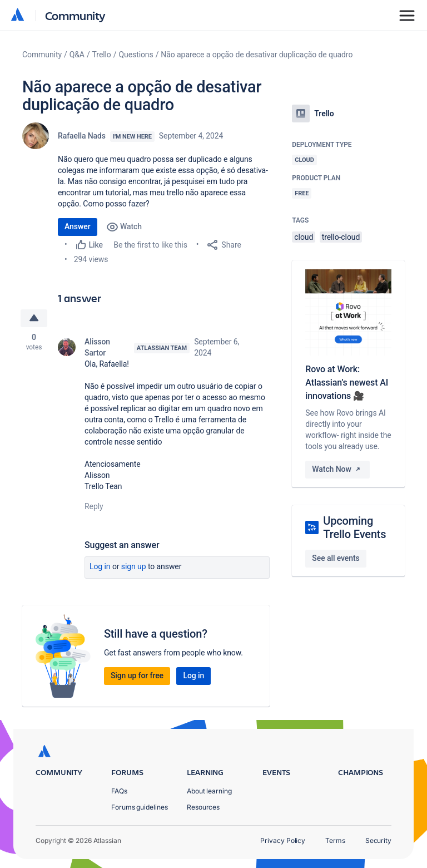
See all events (336, 558)
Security (378, 840)
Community (75, 15)
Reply (94, 506)
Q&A (77, 55)
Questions (136, 55)
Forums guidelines (140, 807)
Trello (102, 55)
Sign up (134, 566)
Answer (78, 226)
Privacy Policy (283, 840)
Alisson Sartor (97, 347)
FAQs (119, 791)
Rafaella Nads (82, 136)
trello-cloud (341, 237)
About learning (209, 791)
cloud (304, 237)
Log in (100, 566)
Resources (203, 807)
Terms (335, 840)
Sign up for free (137, 675)
